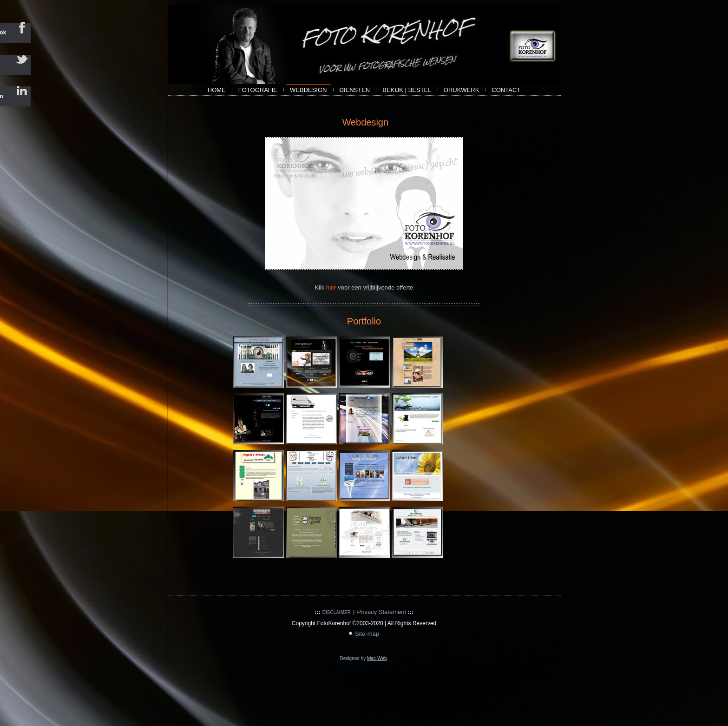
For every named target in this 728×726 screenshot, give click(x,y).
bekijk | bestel (407, 90)
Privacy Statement (382, 612)
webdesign (308, 90)
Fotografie (258, 90)
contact (506, 90)
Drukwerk (462, 90)
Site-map (367, 634)
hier (332, 287)
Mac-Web (377, 658)
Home (217, 90)
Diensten (355, 90)
